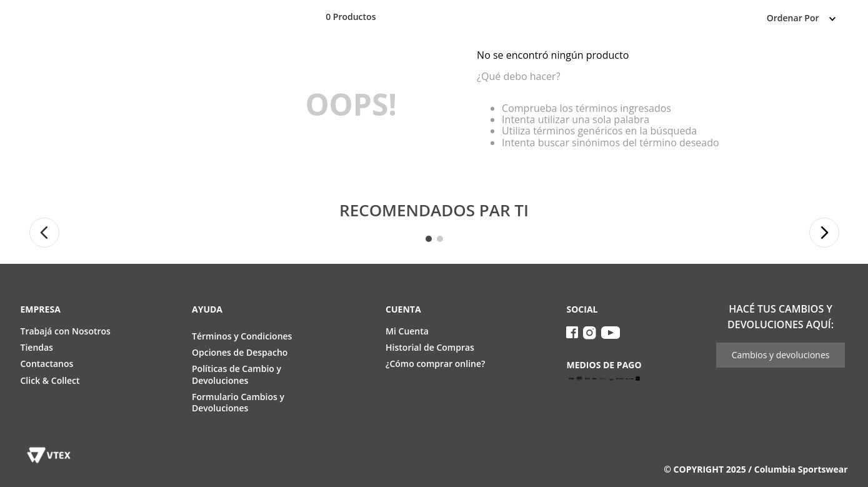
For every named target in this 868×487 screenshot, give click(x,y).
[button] (44, 233)
